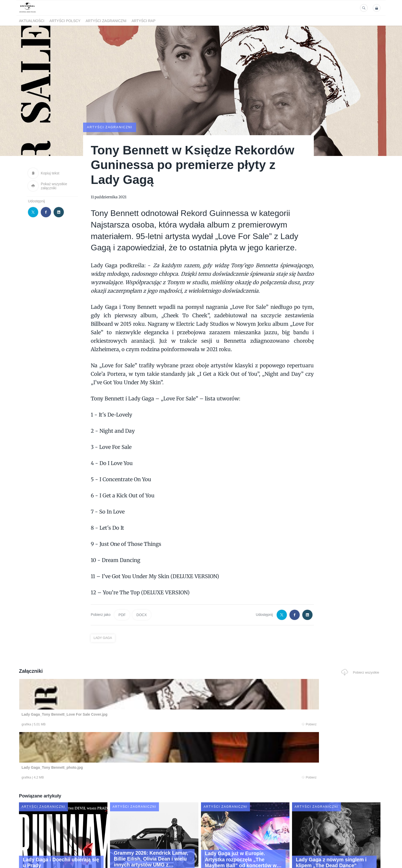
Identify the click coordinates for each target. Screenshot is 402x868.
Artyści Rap (143, 21)
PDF (122, 615)
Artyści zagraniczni (106, 21)
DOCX (142, 615)
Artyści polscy (65, 21)
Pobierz (97, 725)
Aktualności (32, 21)
